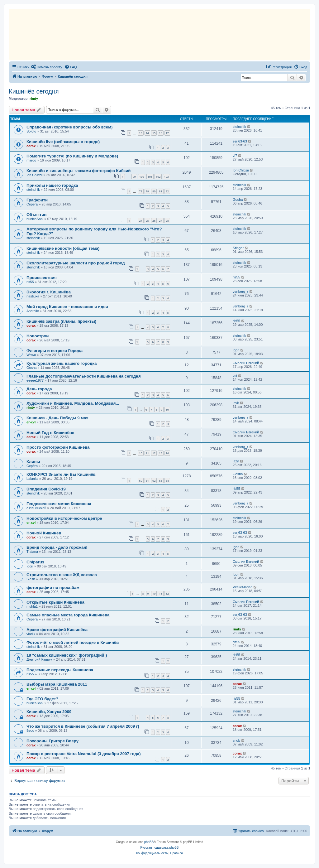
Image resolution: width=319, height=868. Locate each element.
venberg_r (240, 292)
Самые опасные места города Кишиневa (68, 615)
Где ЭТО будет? (42, 699)
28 (167, 221)
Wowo (31, 355)
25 (147, 221)
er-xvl (31, 422)
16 (160, 133)
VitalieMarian (243, 587)
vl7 (235, 156)
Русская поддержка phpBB (159, 848)
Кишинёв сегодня (34, 91)
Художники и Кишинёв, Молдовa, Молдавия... (73, 403)
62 (154, 481)
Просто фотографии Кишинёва (58, 447)
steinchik (239, 127)
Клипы (33, 462)
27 (160, 221)
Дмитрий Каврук (39, 659)
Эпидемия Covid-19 (46, 489)
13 (140, 133)
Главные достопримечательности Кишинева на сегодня (84, 376)
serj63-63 (240, 141)
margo (31, 160)
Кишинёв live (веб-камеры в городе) (63, 142)
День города (39, 389)
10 (167, 410)
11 (147, 453)
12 (154, 453)
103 (167, 177)
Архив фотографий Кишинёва (57, 630)
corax (31, 146)
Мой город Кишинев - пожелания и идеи (67, 307)
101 (150, 177)
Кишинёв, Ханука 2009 (49, 712)
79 (147, 191)
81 (160, 191)
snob (236, 740)
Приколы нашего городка (52, 185)
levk (236, 403)
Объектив (36, 215)
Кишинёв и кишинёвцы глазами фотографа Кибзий (79, 171)
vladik (31, 634)
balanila (32, 479)
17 (167, 133)
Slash (31, 579)
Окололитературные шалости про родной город (76, 263)
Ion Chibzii (34, 175)
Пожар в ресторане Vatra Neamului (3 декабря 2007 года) (84, 754)
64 (167, 481)
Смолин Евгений (246, 363)
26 (154, 221)
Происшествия (42, 278)
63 (160, 481)
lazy (236, 461)
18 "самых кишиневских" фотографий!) (67, 655)
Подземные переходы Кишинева (60, 670)
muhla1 (32, 606)
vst (235, 376)
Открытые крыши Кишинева (55, 602)
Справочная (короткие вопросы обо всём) (69, 127)
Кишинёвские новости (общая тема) (63, 248)
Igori (236, 350)
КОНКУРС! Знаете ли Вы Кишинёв (61, 474)
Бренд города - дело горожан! (57, 547)
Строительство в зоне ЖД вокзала (62, 575)
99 (134, 177)
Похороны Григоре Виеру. (53, 741)
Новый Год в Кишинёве (50, 433)
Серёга (32, 204)
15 (154, 133)
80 (154, 191)
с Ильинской (36, 508)
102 (158, 177)
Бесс (30, 731)
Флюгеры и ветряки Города (55, 351)
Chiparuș (35, 562)
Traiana (32, 552)
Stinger (238, 248)
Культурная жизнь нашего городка (62, 363)
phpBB (149, 842)
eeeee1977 (35, 380)
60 (140, 481)
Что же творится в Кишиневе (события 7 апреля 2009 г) (83, 726)
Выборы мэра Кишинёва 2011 (57, 684)
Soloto (31, 131)
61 (147, 481)
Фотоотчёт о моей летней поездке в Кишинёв (73, 642)
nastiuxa (33, 296)
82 (167, 191)
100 (142, 177)
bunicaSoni (35, 219)
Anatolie (33, 311)
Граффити (37, 200)
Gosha (238, 200)
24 (140, 221)
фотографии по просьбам (53, 588)
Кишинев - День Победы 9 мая (57, 418)
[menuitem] (47, 67)
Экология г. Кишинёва (49, 292)
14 (147, 133)
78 (140, 191)
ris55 (30, 282)
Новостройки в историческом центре (64, 518)
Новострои (38, 336)
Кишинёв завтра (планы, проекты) (61, 321)
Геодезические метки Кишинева (59, 504)
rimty (34, 99)
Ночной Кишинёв (44, 533)
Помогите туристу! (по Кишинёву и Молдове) (72, 156)
